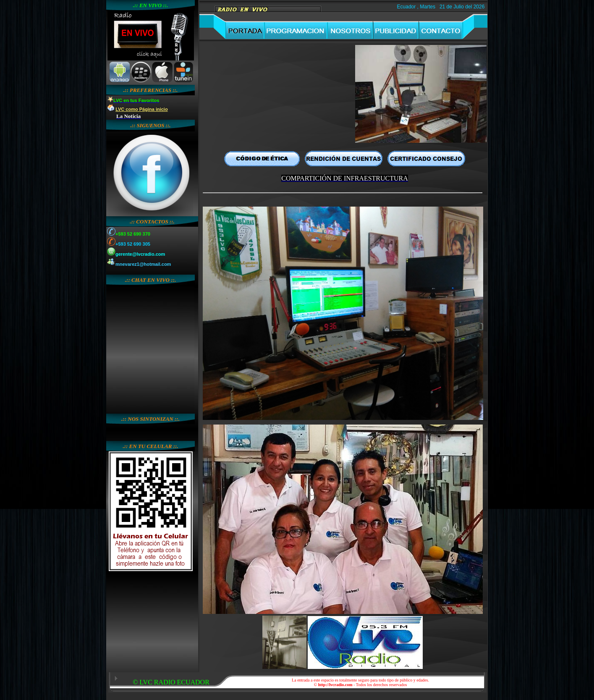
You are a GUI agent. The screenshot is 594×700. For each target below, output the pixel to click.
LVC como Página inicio (141, 109)
